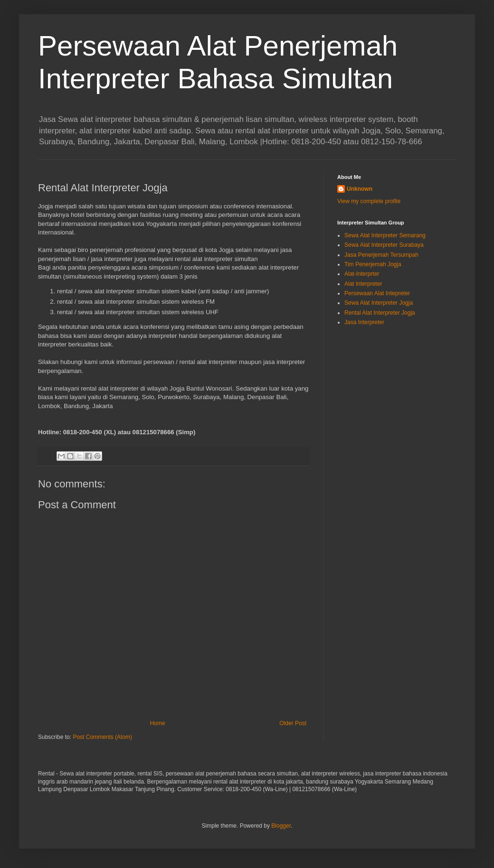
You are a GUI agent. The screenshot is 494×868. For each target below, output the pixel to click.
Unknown (360, 189)
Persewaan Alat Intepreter (377, 293)
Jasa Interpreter (364, 322)
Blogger (281, 826)
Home (158, 723)
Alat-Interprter (362, 274)
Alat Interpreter (363, 284)
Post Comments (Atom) (102, 737)
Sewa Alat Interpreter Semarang (385, 235)
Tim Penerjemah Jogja (373, 264)
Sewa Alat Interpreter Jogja (379, 303)
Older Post (293, 723)
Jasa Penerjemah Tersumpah (381, 255)
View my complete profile (369, 201)
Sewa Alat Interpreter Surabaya (384, 245)
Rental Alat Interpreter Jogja (380, 313)
